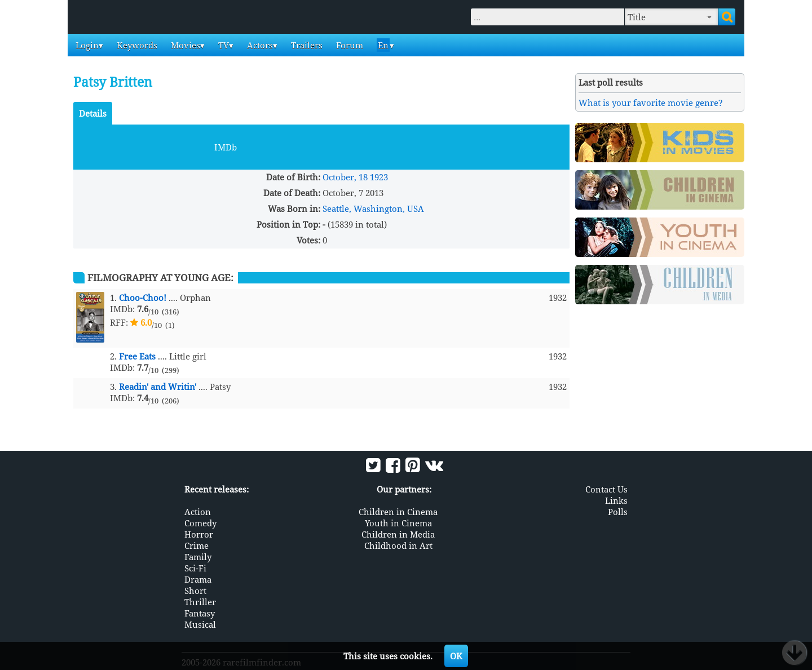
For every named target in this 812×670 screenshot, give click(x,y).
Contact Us (606, 489)
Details (93, 113)
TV (222, 45)
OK (456, 656)
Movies (184, 45)
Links (616, 500)
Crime (197, 545)
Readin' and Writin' (158, 387)
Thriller (200, 602)
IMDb (226, 147)
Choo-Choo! (143, 298)
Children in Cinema (398, 512)
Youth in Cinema (398, 523)
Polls (618, 512)
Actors (259, 45)
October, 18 (345, 177)
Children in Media (398, 534)
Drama (198, 579)
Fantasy (200, 613)
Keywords (136, 45)
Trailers (306, 45)
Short (195, 591)
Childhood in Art (398, 545)
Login (86, 45)
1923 (379, 177)
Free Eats (137, 356)
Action (198, 512)
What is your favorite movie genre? (651, 103)
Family (198, 557)
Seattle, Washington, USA (373, 208)
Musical (200, 624)
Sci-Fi (195, 568)
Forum (348, 45)
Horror (199, 534)
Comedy (200, 523)
